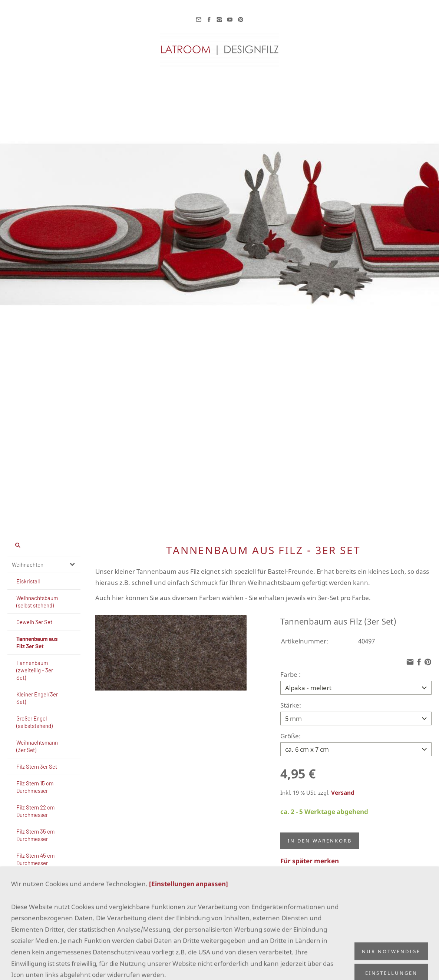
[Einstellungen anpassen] (189, 964)
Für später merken (310, 856)
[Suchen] (44, 545)
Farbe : (291, 674)
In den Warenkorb (320, 836)
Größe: (291, 733)
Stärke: (291, 704)
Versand (343, 788)
